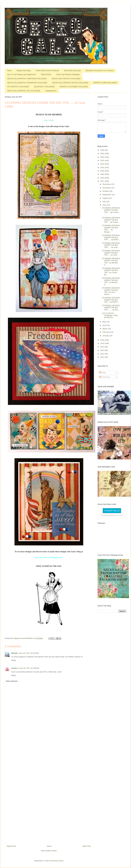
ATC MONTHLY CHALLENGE (18, 87)
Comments (105, 377)
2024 (103, 157)
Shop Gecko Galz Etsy (72, 71)
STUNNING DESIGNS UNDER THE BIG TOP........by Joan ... (111, 245)
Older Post (87, 846)
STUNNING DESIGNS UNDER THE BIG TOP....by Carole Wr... (111, 271)
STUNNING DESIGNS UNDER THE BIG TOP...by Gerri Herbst (111, 291)
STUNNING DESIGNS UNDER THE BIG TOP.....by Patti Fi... (111, 300)
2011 (103, 357)
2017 (103, 181)
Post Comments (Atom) (54, 861)
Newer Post (11, 846)
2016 (103, 340)
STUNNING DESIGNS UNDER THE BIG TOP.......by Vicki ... (111, 253)
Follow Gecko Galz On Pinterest (47, 71)
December (107, 184)
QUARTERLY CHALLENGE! (44, 87)
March (105, 329)
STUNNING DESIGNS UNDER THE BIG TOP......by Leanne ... (111, 211)
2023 (103, 160)
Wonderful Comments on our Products (100, 71)
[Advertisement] (49, 794)
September (107, 195)
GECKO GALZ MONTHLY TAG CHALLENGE (24, 91)
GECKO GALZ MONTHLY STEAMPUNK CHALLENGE (27, 83)
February (106, 332)
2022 (103, 164)
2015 (103, 343)
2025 (103, 154)
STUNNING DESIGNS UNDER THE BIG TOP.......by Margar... (111, 229)
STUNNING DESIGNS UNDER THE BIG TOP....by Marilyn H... (111, 281)
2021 (103, 167)
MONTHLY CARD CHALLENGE (105, 83)
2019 (103, 174)
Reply (14, 660)
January (106, 336)
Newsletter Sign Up (112, 511)
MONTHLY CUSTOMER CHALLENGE (74, 87)
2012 (103, 354)
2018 (103, 178)
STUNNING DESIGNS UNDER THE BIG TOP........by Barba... (111, 237)
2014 (103, 347)
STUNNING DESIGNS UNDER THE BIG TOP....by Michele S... (111, 262)
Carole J (15, 668)
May (104, 322)
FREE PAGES (46, 75)
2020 (103, 171)
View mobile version (49, 851)
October (106, 191)
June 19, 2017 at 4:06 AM (29, 668)
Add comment (12, 681)
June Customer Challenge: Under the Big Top (110, 315)
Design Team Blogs (24, 71)
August (105, 198)
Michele (15, 653)
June (105, 205)
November (107, 188)
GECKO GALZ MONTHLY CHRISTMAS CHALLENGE (27, 79)
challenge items (51, 91)
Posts (102, 373)
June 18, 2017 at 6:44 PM (29, 653)
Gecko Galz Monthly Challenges (68, 75)
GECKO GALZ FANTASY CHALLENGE (66, 79)
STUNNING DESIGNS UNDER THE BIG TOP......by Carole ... (111, 220)
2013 (103, 350)
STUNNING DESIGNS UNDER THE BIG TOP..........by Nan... (111, 308)
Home (9, 71)
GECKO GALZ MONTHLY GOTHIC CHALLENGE (70, 83)
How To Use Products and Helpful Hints (22, 75)
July (104, 201)
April (105, 325)
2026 (103, 150)
